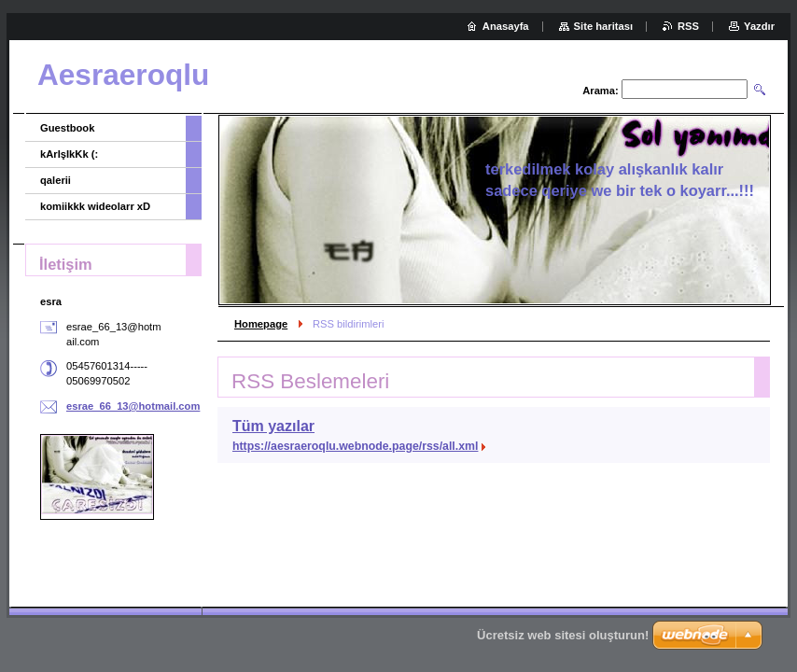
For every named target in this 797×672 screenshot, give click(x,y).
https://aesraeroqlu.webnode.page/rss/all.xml (355, 446)
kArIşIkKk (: (69, 154)
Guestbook (67, 128)
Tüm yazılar (273, 426)
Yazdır (759, 26)
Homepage (261, 324)
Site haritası (603, 26)
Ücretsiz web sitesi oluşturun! (563, 635)
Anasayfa (506, 26)
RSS (688, 26)
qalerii (56, 180)
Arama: (601, 91)
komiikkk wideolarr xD (95, 206)
